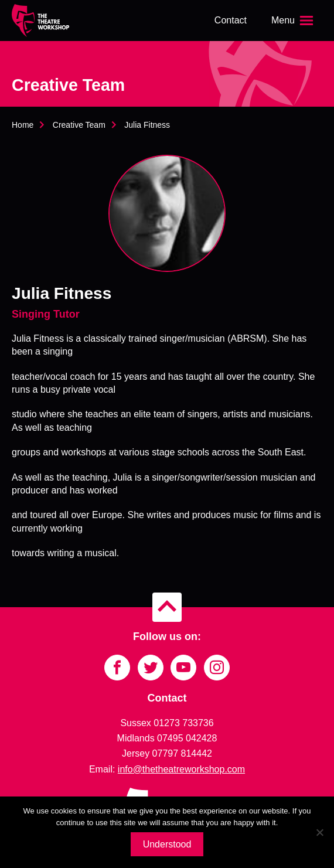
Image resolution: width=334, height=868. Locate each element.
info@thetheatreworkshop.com (181, 769)
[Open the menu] (294, 21)
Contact (231, 20)
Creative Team (79, 125)
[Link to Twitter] (151, 668)
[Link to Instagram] (217, 668)
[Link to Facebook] (117, 668)
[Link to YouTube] (183, 668)
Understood (167, 844)
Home (23, 125)
